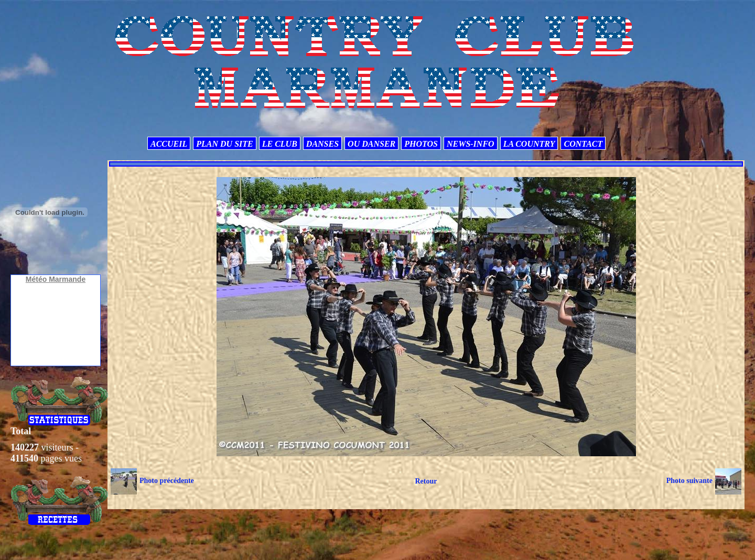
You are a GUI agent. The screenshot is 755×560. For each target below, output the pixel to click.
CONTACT (583, 144)
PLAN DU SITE (224, 144)
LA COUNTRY (529, 144)
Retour (426, 481)
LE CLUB (280, 144)
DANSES (322, 144)
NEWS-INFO (471, 144)
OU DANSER (371, 144)
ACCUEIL (169, 144)
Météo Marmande (56, 279)
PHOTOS (421, 144)
